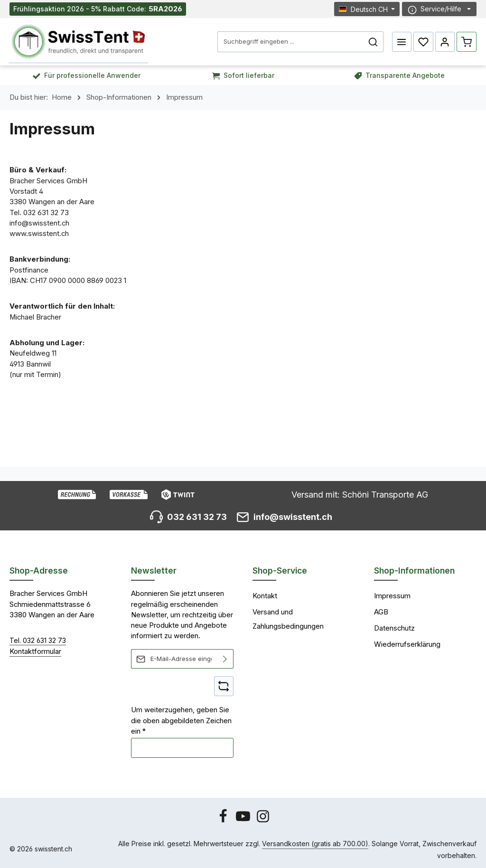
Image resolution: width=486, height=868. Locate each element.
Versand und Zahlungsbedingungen (288, 619)
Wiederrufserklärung (407, 644)
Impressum (392, 596)
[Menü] (402, 42)
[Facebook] (224, 821)
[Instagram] (263, 821)
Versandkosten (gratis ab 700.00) (315, 844)
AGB (381, 612)
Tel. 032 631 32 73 (38, 640)
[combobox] (290, 42)
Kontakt (265, 596)
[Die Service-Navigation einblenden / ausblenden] (439, 9)
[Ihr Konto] (445, 42)
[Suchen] (373, 42)
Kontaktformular (35, 651)
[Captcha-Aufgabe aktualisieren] (224, 686)
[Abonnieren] (225, 659)
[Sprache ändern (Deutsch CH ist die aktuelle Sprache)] (367, 9)
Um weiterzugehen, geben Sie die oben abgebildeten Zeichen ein (181, 721)
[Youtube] (244, 821)
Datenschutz (394, 628)
